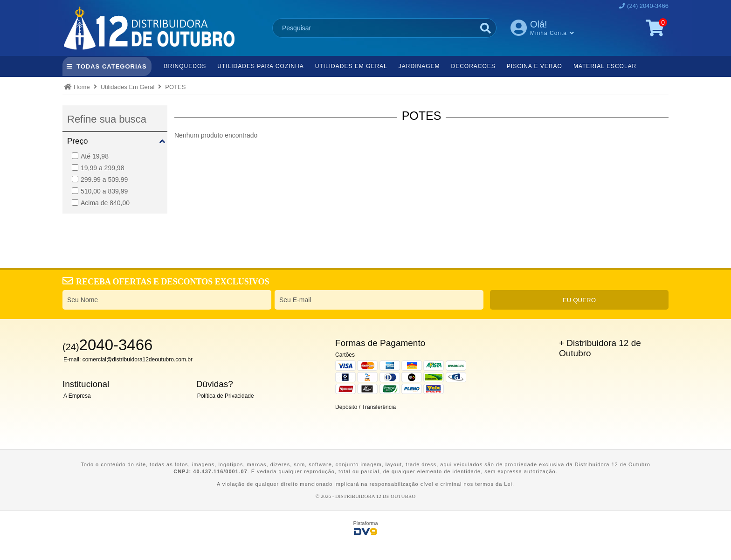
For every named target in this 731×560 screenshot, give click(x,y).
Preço (77, 141)
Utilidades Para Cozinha (260, 66)
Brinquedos (185, 66)
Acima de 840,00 (101, 203)
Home (82, 87)
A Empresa (77, 396)
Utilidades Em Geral (351, 66)
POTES (175, 87)
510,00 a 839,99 (100, 191)
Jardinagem (419, 66)
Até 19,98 (90, 156)
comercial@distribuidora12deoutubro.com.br (138, 360)
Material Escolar (605, 66)
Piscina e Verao (534, 66)
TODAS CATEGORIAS (112, 66)
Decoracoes (473, 66)
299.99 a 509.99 (100, 180)
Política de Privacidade (226, 396)
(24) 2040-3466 (648, 6)
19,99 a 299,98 (98, 168)
